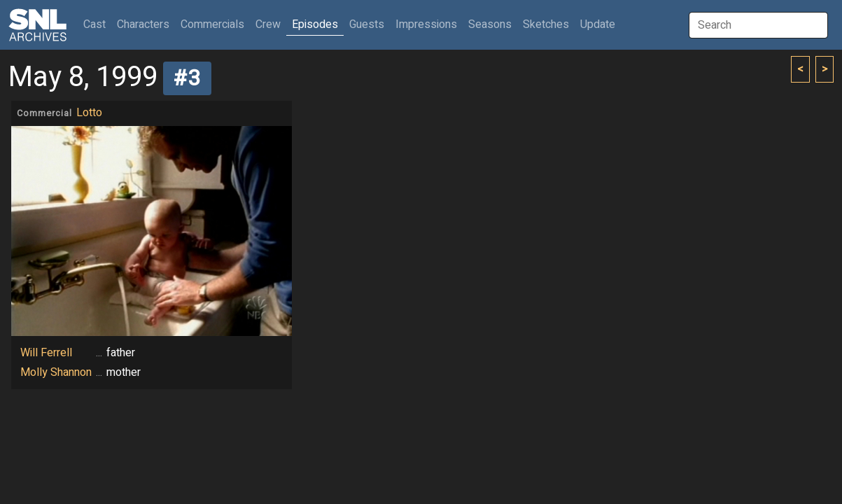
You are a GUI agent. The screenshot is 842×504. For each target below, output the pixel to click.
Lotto (89, 113)
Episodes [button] (315, 24)
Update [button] (598, 24)
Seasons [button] (490, 24)
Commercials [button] (212, 24)
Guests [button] (367, 24)
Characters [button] (143, 24)
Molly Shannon (56, 372)
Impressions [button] (426, 24)
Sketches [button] (546, 24)
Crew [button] (268, 24)
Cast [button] (97, 24)
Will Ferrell (46, 353)
